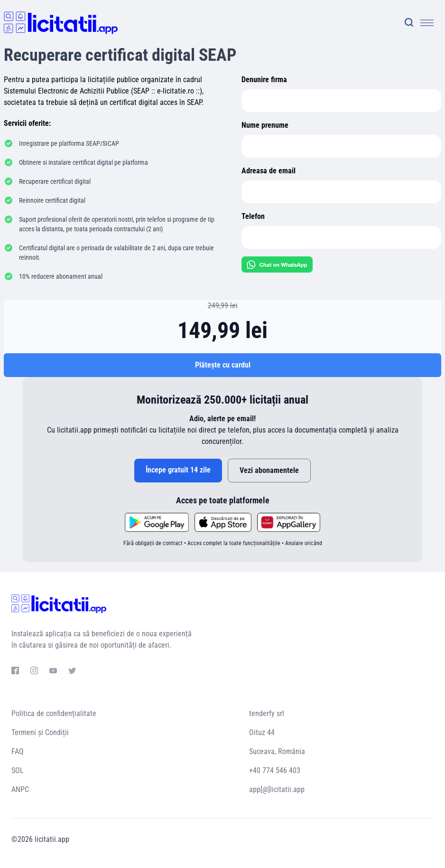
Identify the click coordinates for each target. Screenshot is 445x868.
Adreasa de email (269, 171)
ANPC (20, 789)
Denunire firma (264, 80)
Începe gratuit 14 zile (178, 470)
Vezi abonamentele (269, 470)
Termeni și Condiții (40, 732)
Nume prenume (265, 125)
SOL (18, 770)
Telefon (253, 216)
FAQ (18, 751)
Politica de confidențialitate (54, 713)
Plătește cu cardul (223, 365)
